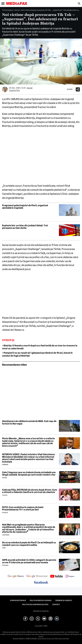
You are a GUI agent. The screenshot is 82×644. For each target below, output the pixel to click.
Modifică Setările (41, 611)
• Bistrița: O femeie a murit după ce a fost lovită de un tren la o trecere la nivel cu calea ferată (40, 347)
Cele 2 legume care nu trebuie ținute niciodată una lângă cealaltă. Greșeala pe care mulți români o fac (29, 474)
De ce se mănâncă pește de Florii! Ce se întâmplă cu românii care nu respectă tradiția (29, 544)
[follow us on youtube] (56, 576)
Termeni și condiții (64, 600)
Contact (56, 605)
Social (17, 10)
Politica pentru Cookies (41, 600)
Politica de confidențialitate (35, 605)
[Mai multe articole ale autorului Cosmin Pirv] (5, 89)
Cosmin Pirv (14, 90)
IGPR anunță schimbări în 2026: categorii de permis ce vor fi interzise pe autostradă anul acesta (29, 561)
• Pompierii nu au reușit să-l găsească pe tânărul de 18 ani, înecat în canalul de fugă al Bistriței (37, 354)
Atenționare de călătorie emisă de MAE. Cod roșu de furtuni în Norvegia (29, 422)
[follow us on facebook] (41, 583)
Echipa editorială (18, 600)
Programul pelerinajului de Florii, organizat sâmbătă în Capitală (25, 207)
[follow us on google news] (16, 576)
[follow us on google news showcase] (37, 576)
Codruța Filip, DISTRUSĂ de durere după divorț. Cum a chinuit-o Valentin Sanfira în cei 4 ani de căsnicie (30, 491)
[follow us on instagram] (70, 576)
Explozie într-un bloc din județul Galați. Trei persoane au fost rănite (25, 227)
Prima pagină (8, 10)
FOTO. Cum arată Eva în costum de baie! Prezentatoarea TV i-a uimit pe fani (23, 508)
